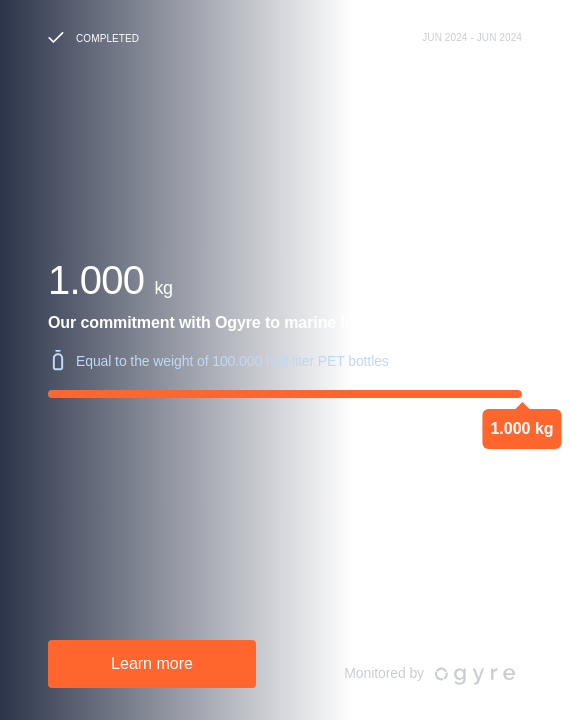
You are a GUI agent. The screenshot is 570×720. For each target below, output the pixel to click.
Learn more (152, 663)
